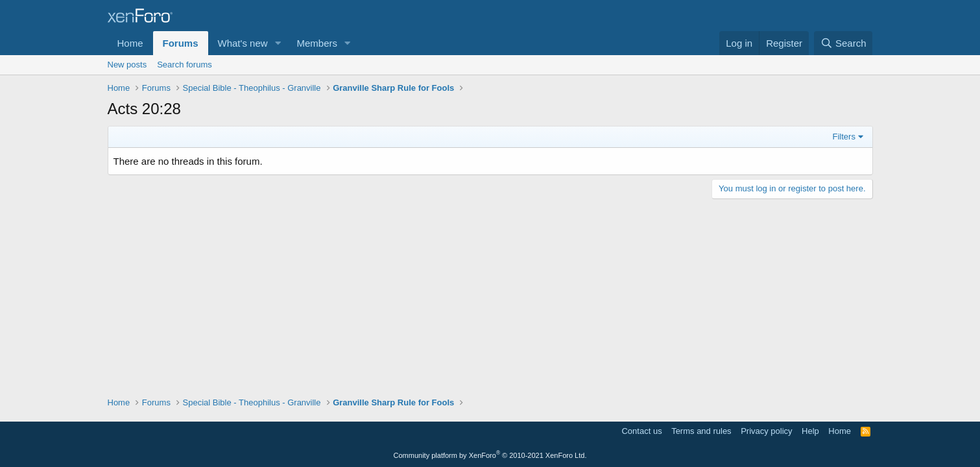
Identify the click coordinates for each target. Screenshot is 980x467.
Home (130, 43)
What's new (243, 43)
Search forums (185, 65)
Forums (181, 43)
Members (317, 43)
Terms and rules (701, 431)
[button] (278, 43)
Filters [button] (844, 137)
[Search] (843, 43)
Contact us (641, 431)
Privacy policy (766, 431)
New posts (127, 65)
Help (810, 431)
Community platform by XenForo (490, 455)
